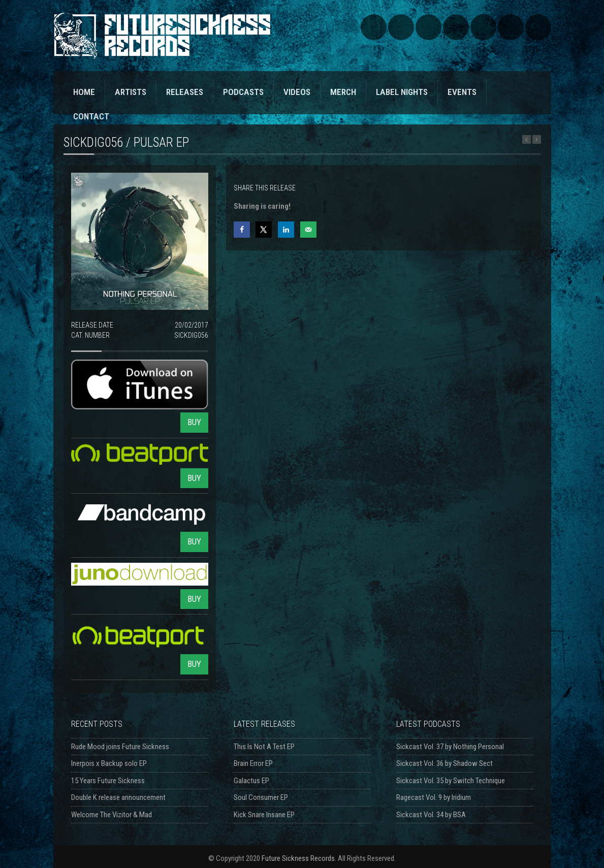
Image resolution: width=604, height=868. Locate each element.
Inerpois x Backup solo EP (109, 763)
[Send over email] (308, 230)
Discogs (511, 27)
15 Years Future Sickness (108, 781)
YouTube (483, 27)
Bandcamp (401, 27)
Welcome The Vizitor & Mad (112, 815)
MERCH (343, 92)
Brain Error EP (253, 763)
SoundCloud (374, 27)
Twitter (456, 27)
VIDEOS (297, 92)
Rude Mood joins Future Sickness (120, 747)
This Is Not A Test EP (264, 747)
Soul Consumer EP (261, 797)
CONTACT (91, 116)
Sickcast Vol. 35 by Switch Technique (451, 781)
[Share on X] (264, 230)
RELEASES (185, 92)
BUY (194, 422)
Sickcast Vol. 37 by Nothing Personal (450, 747)
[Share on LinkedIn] (286, 230)
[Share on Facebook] (242, 230)
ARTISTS (131, 92)
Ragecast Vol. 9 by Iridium (434, 797)
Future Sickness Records (298, 858)
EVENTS (462, 92)
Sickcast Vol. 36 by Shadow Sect (444, 763)
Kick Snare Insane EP (264, 815)
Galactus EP (251, 781)
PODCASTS (243, 92)
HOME (84, 92)
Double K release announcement (118, 797)
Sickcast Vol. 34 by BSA (431, 815)
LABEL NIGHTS (402, 92)
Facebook (428, 27)
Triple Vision (538, 27)
